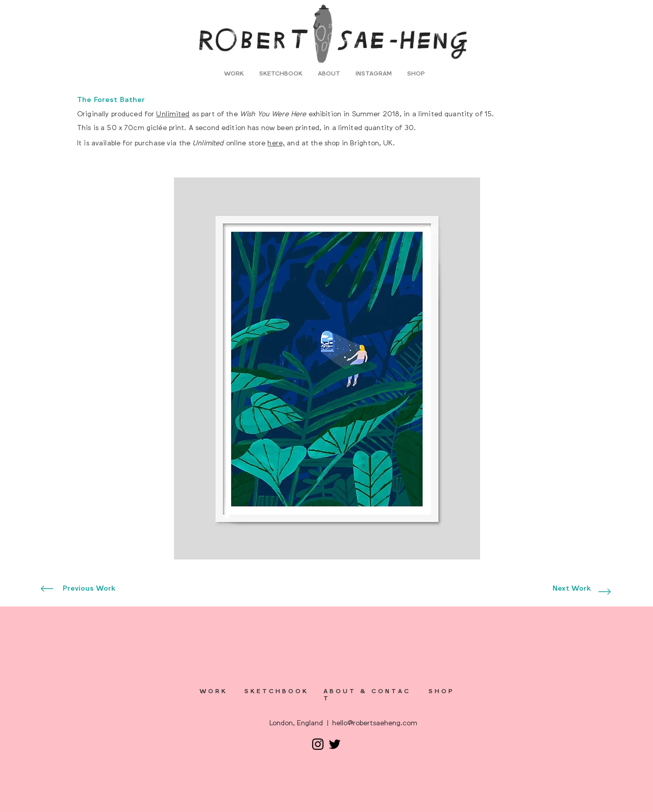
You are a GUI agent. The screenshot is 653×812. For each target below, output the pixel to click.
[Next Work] (572, 588)
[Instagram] (318, 744)
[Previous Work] (89, 588)
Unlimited (173, 114)
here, (276, 143)
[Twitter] (335, 744)
